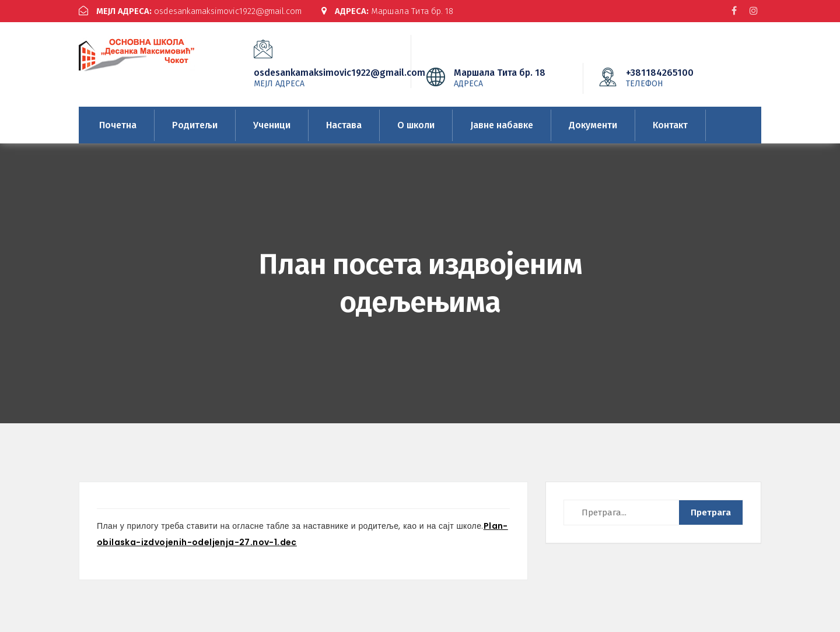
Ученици (272, 124)
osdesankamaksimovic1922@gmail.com (195, 11)
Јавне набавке (502, 124)
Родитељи (195, 124)
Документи (593, 124)
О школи (416, 124)
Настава (344, 124)
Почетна (118, 124)
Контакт (670, 124)
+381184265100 (677, 77)
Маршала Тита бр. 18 (399, 11)
